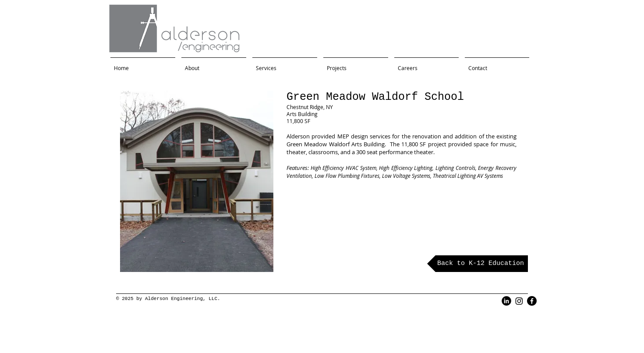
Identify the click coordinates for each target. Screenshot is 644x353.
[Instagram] (519, 301)
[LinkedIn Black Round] (506, 301)
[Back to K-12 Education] (478, 264)
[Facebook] (532, 301)
